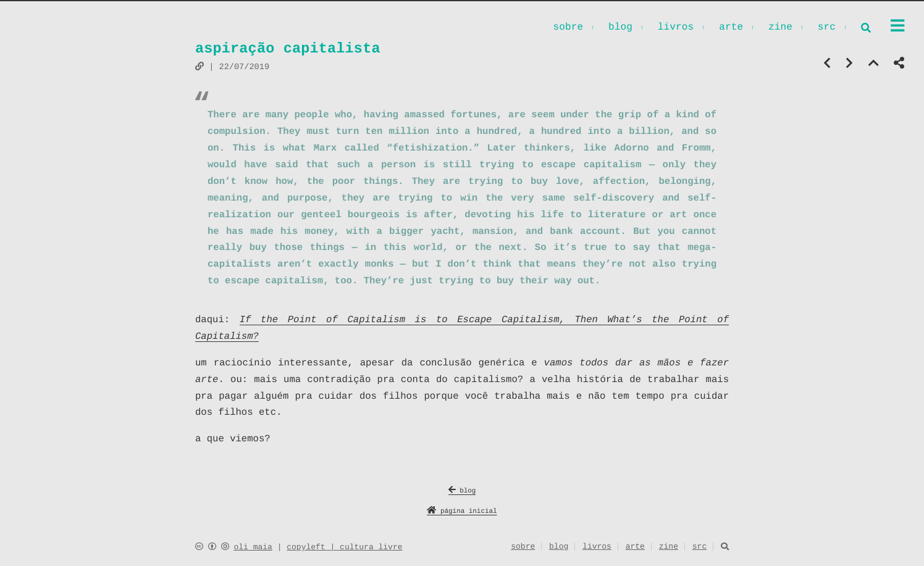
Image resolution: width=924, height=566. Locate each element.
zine (780, 28)
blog (620, 28)
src (827, 28)
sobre (568, 28)
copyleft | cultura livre (344, 547)
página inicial (462, 512)
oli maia (253, 547)
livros (676, 28)
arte (731, 28)
